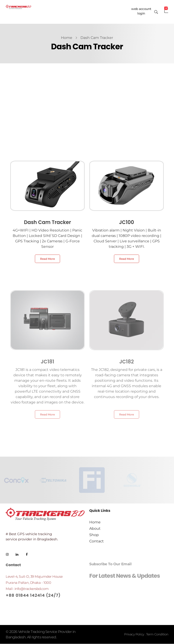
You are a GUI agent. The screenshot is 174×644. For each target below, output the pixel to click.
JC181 (48, 362)
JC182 (126, 362)
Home (67, 38)
